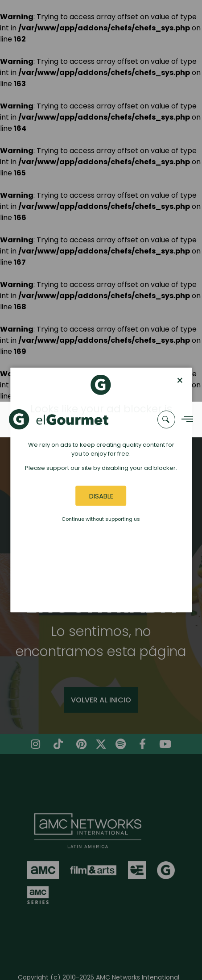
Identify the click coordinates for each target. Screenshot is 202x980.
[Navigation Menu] (185, 419)
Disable (101, 496)
